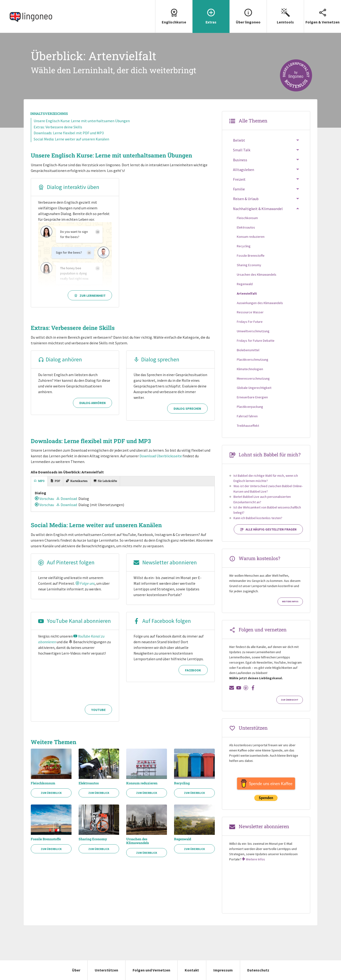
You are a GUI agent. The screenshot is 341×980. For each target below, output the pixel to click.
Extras (211, 12)
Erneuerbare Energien (252, 397)
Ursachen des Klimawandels (138, 841)
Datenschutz (258, 970)
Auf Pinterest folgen (66, 562)
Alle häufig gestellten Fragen (268, 529)
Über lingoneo (248, 12)
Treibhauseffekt (248, 426)
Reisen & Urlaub (246, 199)
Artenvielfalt (247, 293)
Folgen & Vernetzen (323, 12)
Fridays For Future (250, 322)
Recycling (182, 783)
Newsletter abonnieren (165, 562)
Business (240, 160)
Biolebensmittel (248, 350)
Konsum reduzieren (142, 783)
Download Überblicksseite (161, 456)
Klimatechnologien (250, 369)
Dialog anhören (60, 359)
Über (76, 970)
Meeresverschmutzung (253, 378)
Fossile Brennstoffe (46, 839)
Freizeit (239, 179)
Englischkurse (174, 12)
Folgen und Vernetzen (151, 970)
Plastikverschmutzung (253, 360)
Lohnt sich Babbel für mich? (270, 454)
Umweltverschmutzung (253, 331)
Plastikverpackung (250, 407)
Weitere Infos (290, 602)
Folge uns (85, 583)
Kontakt (192, 970)
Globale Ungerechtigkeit (254, 388)
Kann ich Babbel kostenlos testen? (258, 518)
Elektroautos (89, 783)
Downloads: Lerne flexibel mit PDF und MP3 (69, 133)
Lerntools (285, 12)
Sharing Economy (93, 839)
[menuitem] (174, 16)
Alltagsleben (244, 170)
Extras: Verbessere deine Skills (58, 127)
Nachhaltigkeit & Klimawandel (258, 209)
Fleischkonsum (43, 783)
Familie (239, 189)
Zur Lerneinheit (90, 296)
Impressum (223, 970)
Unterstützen (106, 970)
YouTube (98, 710)
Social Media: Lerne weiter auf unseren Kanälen (71, 139)
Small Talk (242, 150)
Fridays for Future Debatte (256, 341)
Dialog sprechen (156, 359)
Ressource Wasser (250, 312)
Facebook (193, 670)
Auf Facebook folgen (162, 621)
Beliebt (239, 140)
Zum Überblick (51, 793)
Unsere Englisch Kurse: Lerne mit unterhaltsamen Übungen (82, 121)
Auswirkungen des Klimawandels (260, 303)
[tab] (39, 481)
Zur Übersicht (290, 700)
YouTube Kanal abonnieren (74, 621)
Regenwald (183, 839)
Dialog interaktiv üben (69, 187)
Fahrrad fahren (247, 416)
